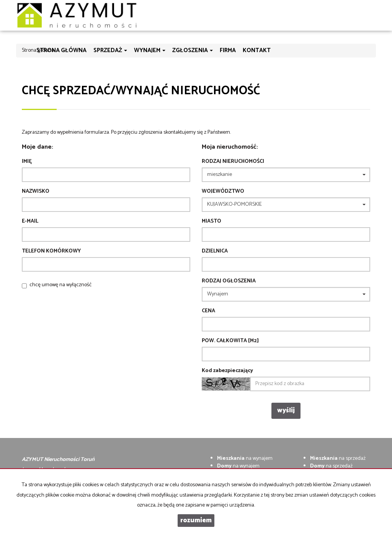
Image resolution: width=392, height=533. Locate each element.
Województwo (223, 192)
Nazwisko (36, 192)
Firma (228, 50)
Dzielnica (215, 251)
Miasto (212, 221)
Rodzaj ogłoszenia (229, 281)
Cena (208, 311)
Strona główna (61, 50)
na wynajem (245, 458)
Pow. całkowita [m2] (230, 341)
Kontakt (257, 50)
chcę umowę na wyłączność (60, 285)
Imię (27, 162)
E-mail (30, 221)
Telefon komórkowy (51, 251)
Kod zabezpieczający (227, 371)
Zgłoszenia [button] (193, 50)
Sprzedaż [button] (110, 50)
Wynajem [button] (150, 50)
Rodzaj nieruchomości (233, 162)
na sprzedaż (338, 458)
